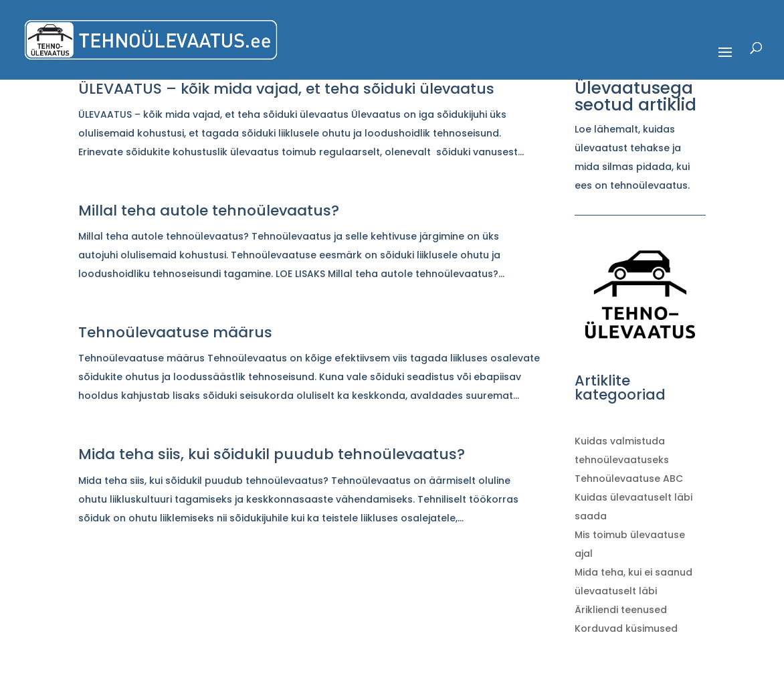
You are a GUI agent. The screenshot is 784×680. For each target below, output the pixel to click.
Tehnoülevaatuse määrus (175, 332)
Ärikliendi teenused (621, 610)
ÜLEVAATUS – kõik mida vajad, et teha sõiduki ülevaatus (286, 89)
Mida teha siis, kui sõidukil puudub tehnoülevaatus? (272, 454)
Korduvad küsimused (626, 628)
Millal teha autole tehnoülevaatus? (209, 210)
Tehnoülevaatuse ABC (629, 479)
